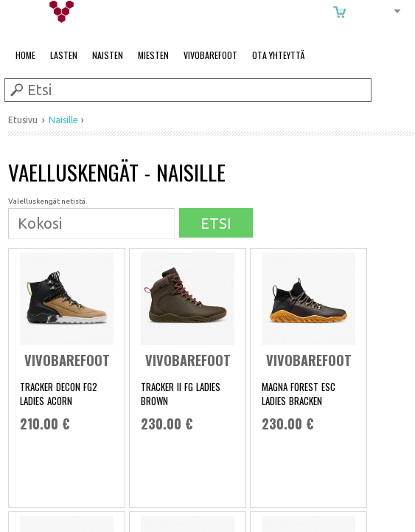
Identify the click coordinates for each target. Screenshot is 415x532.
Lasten (64, 55)
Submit (15, 89)
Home (25, 55)
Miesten (153, 55)
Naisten (108, 55)
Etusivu (23, 120)
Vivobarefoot (210, 55)
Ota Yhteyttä (278, 55)
